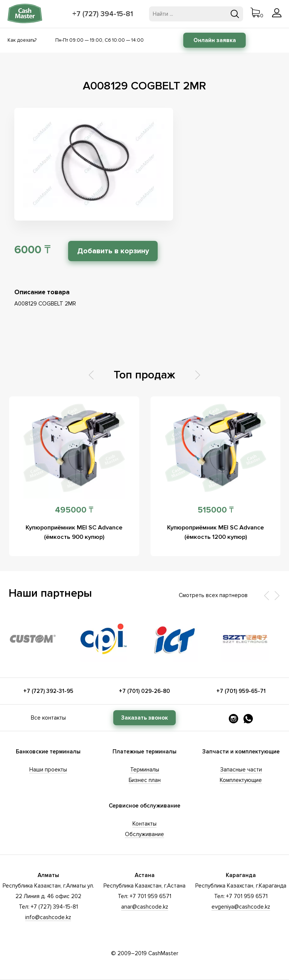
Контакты (144, 824)
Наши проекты (48, 770)
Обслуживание (144, 834)
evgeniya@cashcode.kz (241, 907)
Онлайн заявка (215, 40)
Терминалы (145, 770)
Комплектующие (241, 780)
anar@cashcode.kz (145, 907)
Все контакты (48, 718)
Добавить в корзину (119, 251)
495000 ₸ (74, 510)
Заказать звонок (144, 718)
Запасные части (241, 770)
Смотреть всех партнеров (213, 595)
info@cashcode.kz (48, 917)
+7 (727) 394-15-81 (104, 14)
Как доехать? (22, 40)
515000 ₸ (216, 510)
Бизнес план (145, 780)
